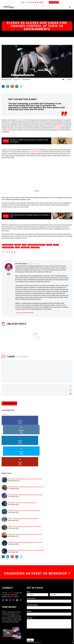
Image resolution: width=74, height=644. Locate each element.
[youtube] (21, 580)
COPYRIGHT (48, 632)
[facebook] (3, 580)
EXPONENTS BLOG (58, 632)
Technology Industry (8, 247)
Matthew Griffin (7, 80)
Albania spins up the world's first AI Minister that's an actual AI (25, 514)
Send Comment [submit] (9, 403)
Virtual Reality (21, 120)
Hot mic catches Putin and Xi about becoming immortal (23, 499)
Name (29, 572)
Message (30, 598)
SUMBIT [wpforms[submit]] (30, 620)
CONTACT (41, 632)
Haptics (18, 245)
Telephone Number (32, 585)
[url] (37, 394)
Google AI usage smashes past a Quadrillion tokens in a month (25, 522)
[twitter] (17, 580)
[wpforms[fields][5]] (49, 594)
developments (58, 126)
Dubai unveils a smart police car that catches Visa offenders (25, 506)
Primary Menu (70, 7)
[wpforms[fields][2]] (49, 604)
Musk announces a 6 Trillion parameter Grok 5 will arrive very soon (26, 467)
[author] (37, 386)
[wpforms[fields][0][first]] (38, 575)
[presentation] (39, 616)
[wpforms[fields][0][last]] (61, 575)
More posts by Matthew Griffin (25, 313)
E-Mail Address (32, 578)
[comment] (37, 372)
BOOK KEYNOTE (54, 2)
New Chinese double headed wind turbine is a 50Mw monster (25, 459)
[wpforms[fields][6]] (49, 588)
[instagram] (7, 580)
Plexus (55, 128)
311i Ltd (13, 632)
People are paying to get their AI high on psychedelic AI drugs (25, 475)
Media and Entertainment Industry (36, 245)
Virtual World (17, 80)
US (59, 128)
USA (18, 247)
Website (29, 591)
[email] (37, 390)
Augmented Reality (36, 150)
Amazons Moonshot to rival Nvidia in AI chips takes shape (24, 491)
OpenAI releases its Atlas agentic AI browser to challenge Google (26, 530)
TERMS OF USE (68, 632)
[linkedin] (10, 580)
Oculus (10, 122)
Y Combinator (35, 247)
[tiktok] (14, 580)
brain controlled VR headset (35, 152)
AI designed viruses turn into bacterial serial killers (22, 483)
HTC (9, 152)
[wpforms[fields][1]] (49, 581)
